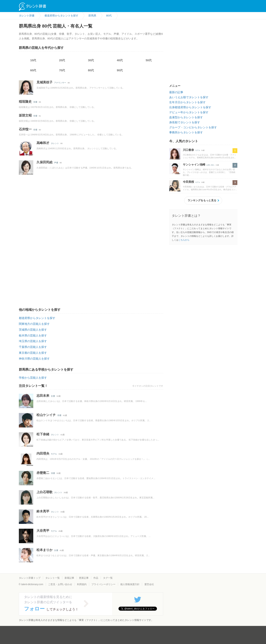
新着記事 (69, 578)
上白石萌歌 (45, 492)
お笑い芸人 (210, 165)
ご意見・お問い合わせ (60, 584)
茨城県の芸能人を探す (33, 330)
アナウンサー (60, 83)
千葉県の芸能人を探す (33, 347)
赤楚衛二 (43, 473)
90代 (120, 70)
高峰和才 (43, 143)
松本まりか (45, 550)
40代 (120, 60)
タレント (55, 143)
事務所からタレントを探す (186, 132)
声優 (56, 163)
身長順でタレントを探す (185, 122)
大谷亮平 (43, 531)
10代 (33, 60)
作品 (96, 578)
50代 (149, 60)
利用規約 (82, 584)
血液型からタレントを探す (186, 117)
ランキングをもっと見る (202, 200)
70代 (62, 70)
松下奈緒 (43, 434)
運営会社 (149, 584)
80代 (91, 70)
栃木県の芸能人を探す (33, 335)
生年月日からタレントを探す (187, 102)
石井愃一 (25, 129)
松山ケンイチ (46, 415)
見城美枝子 (45, 82)
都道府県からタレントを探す (37, 318)
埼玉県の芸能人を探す (33, 341)
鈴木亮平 (43, 511)
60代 (33, 70)
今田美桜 (188, 182)
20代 (62, 60)
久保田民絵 (45, 162)
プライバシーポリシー (103, 584)
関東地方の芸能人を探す (34, 324)
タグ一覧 (108, 578)
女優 (53, 396)
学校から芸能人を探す (33, 378)
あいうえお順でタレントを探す (189, 97)
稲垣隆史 (25, 102)
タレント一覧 (53, 578)
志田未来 (43, 396)
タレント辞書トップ (30, 578)
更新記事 (84, 578)
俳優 (35, 102)
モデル (54, 454)
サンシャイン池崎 (194, 165)
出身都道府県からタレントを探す (190, 107)
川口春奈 (188, 150)
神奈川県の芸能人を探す (34, 359)
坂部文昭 (25, 115)
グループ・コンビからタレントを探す (193, 127)
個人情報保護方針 (130, 584)
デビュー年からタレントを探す (189, 112)
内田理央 (43, 453)
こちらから (184, 240)
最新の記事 (176, 92)
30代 (91, 60)
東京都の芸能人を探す (33, 353)
